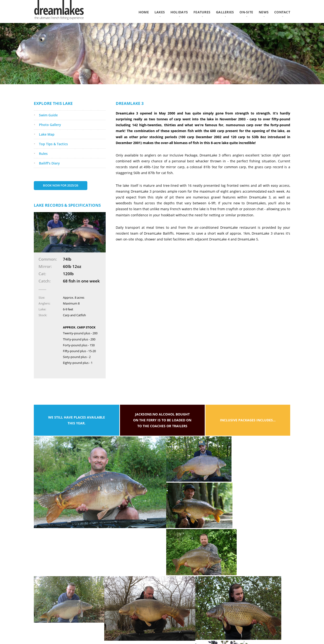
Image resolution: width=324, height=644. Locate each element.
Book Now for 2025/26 (62, 193)
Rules (44, 160)
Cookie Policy (115, 635)
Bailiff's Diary (50, 170)
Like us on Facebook (188, 623)
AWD (287, 623)
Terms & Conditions (120, 623)
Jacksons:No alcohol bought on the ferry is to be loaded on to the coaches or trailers (162, 428)
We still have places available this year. (77, 428)
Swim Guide (49, 120)
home (144, 12)
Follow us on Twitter (188, 629)
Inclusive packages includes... (248, 428)
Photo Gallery (50, 130)
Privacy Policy (116, 629)
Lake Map (47, 140)
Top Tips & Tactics (54, 150)
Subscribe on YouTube (189, 635)
